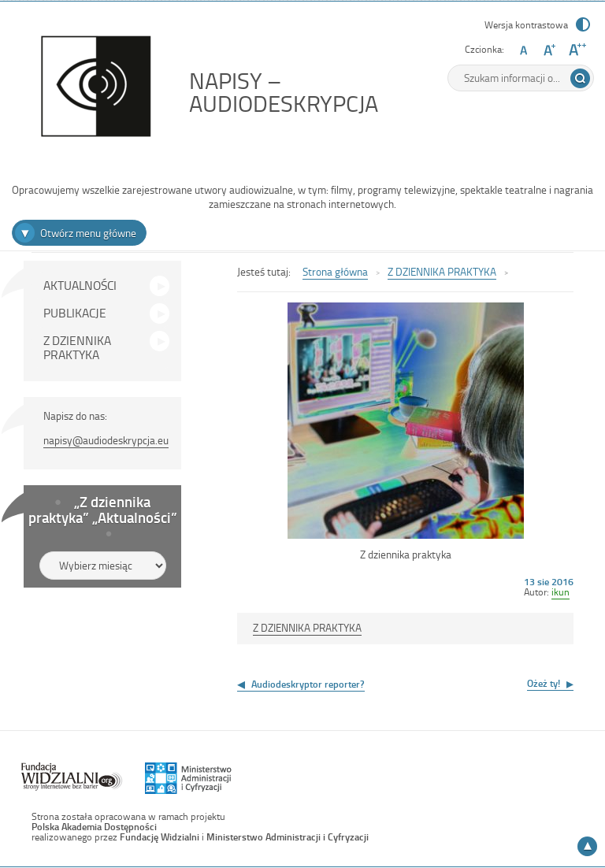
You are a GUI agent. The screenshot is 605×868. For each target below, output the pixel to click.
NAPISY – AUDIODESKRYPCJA (288, 92)
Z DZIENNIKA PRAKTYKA (77, 347)
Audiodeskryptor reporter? (308, 684)
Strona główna (335, 271)
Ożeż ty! (544, 683)
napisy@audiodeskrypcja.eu (106, 440)
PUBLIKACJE (75, 313)
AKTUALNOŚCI (80, 285)
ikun (560, 592)
